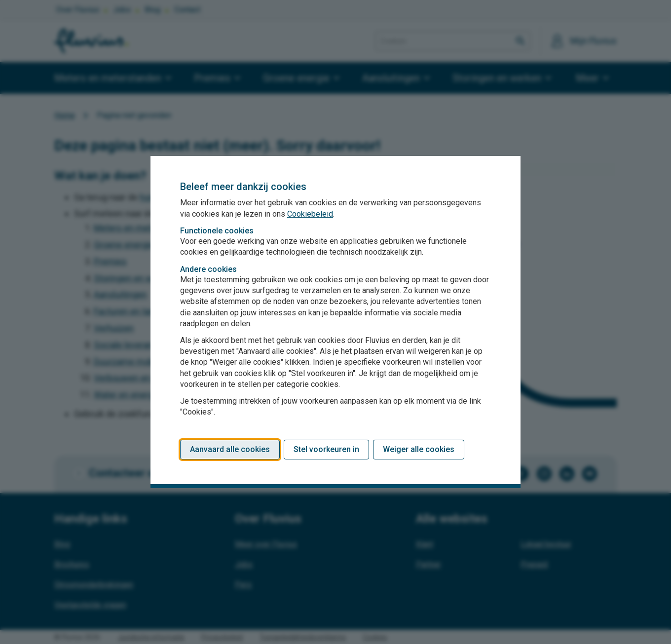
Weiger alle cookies (419, 449)
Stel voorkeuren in (326, 449)
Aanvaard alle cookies (230, 449)
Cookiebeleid (310, 214)
